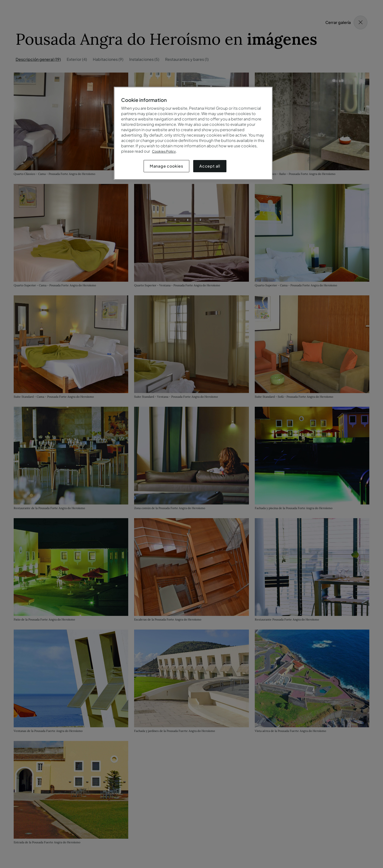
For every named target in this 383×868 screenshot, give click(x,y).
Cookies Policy (164, 151)
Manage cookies (166, 166)
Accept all (210, 166)
